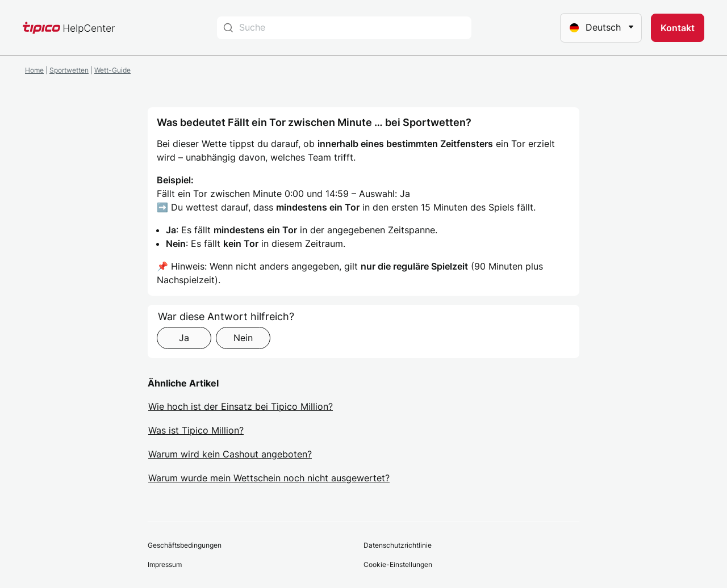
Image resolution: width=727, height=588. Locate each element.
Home (34, 70)
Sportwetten (69, 70)
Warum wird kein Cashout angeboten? (230, 454)
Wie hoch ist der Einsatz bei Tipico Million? (241, 406)
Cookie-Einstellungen (398, 564)
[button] (678, 28)
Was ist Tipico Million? (196, 430)
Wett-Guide (112, 70)
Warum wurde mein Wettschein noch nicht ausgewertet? (269, 478)
